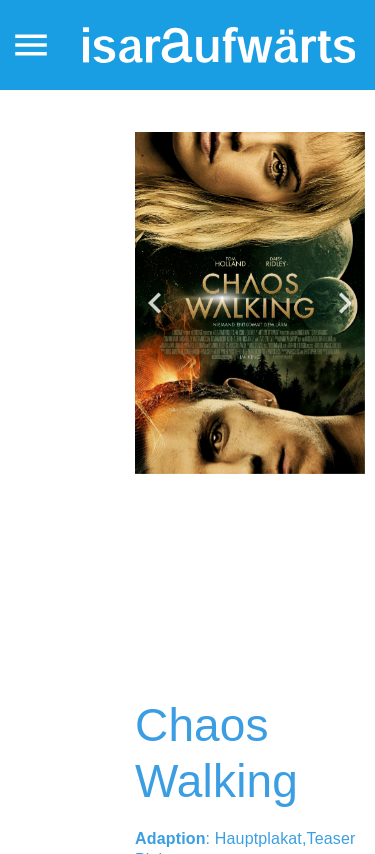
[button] (155, 303)
